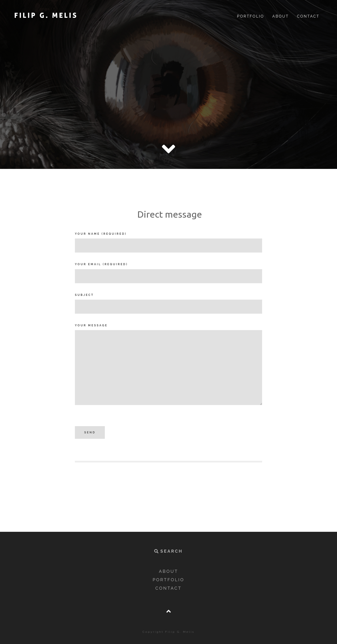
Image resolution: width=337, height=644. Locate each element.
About (281, 16)
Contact (308, 16)
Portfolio (251, 16)
